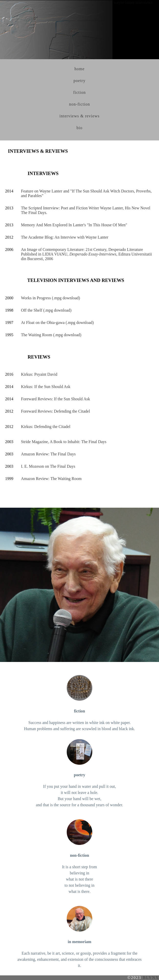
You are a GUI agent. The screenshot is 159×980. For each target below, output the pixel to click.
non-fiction (79, 104)
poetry (80, 81)
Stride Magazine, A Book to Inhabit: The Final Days (64, 442)
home (79, 69)
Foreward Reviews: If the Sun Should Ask (55, 399)
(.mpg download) (57, 310)
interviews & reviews (80, 116)
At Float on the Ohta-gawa (43, 323)
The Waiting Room (37, 335)
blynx (151, 978)
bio (79, 128)
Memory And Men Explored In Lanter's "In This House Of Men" (74, 225)
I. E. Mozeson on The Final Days (48, 466)
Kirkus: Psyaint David (39, 374)
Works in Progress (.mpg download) (50, 298)
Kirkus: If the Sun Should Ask (46, 387)
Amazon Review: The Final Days (48, 454)
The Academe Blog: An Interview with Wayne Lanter (65, 237)
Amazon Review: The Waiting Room (51, 479)
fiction (80, 92)
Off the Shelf (32, 310)
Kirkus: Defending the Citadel (46, 427)
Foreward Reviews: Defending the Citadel (55, 411)
